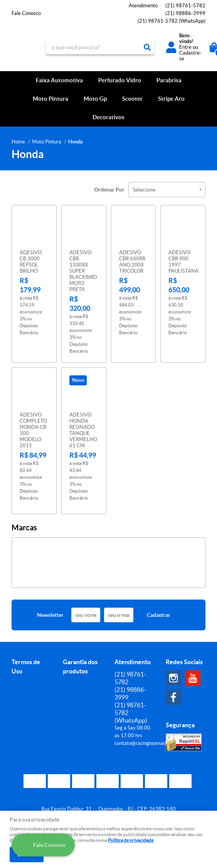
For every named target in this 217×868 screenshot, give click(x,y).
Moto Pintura (50, 99)
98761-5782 (185, 6)
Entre (185, 47)
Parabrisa (169, 80)
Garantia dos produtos (80, 662)
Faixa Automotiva (59, 80)
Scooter (132, 99)
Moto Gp (95, 99)
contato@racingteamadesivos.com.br (155, 739)
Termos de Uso (26, 662)
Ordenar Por (109, 190)
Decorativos (108, 117)
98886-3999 (185, 13)
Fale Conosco (26, 13)
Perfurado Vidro (120, 80)
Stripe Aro (171, 99)
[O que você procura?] (147, 47)
